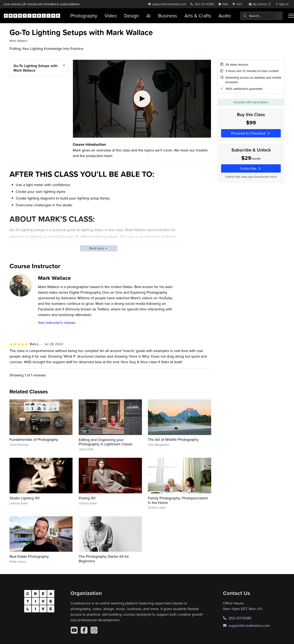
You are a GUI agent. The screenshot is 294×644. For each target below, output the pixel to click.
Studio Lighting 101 (24, 498)
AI (148, 16)
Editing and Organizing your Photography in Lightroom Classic (106, 442)
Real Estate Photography (29, 556)
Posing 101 (87, 498)
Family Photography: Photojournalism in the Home (178, 500)
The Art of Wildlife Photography (173, 439)
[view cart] (238, 4)
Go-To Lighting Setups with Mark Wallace (36, 68)
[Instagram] (94, 630)
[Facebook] (84, 630)
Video (111, 16)
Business (168, 16)
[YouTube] (74, 630)
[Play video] (142, 99)
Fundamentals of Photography (34, 439)
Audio (225, 16)
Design (132, 16)
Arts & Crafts (198, 16)
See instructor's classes (57, 323)
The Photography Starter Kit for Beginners (104, 559)
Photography (84, 16)
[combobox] (261, 16)
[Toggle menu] (291, 16)
